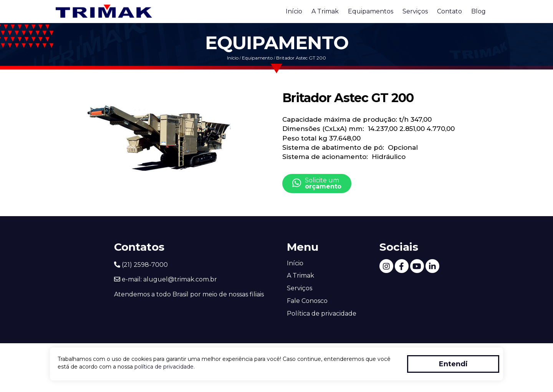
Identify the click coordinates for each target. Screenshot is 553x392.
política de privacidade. (165, 367)
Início (294, 11)
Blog (478, 11)
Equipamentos (371, 11)
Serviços (415, 11)
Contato (450, 11)
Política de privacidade (322, 313)
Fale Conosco (307, 301)
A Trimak (325, 11)
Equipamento (257, 58)
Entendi (453, 364)
